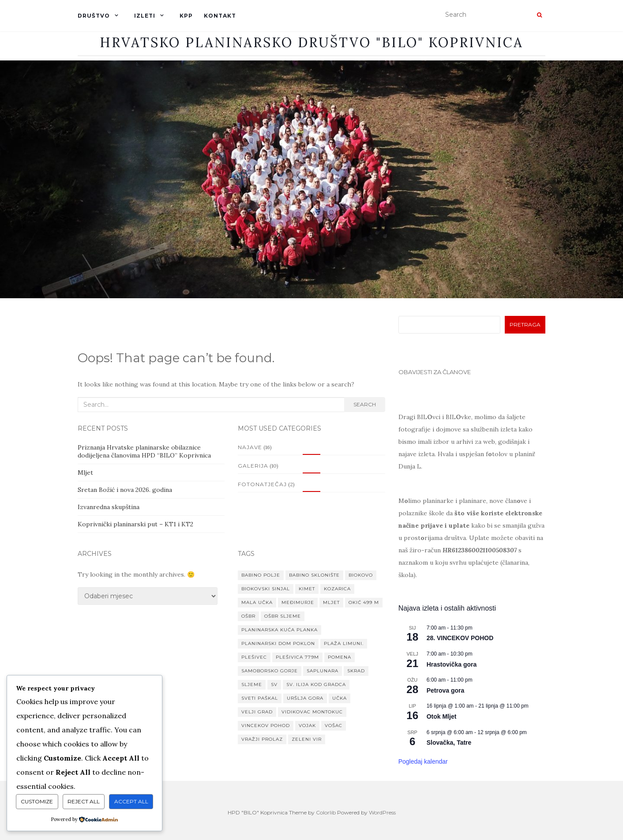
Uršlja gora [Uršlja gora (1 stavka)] (305, 698)
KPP (186, 16)
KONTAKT (220, 16)
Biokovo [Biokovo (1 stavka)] (361, 575)
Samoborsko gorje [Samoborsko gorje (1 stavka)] (270, 671)
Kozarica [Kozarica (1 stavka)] (337, 589)
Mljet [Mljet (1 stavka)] (331, 602)
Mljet (85, 472)
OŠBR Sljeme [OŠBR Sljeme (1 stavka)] (283, 616)
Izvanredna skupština (109, 507)
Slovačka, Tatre (449, 742)
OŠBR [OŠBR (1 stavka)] (248, 616)
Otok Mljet (442, 716)
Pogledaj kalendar (423, 761)
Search (365, 404)
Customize (37, 801)
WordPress (382, 812)
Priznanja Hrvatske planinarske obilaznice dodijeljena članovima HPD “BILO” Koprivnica (144, 451)
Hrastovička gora (452, 664)
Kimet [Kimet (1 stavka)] (307, 589)
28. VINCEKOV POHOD (460, 638)
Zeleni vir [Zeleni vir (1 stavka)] (307, 739)
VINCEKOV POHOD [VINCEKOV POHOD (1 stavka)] (266, 726)
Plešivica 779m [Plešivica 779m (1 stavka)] (297, 657)
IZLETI (145, 16)
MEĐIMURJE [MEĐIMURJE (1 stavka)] (298, 602)
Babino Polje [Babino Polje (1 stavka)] (261, 575)
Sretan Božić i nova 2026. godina (125, 490)
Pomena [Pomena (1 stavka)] (340, 657)
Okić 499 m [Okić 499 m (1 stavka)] (364, 602)
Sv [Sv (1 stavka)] (274, 684)
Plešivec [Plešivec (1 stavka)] (254, 657)
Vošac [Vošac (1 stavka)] (334, 726)
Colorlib (326, 812)
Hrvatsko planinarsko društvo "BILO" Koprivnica (311, 42)
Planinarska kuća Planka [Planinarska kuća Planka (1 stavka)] (280, 630)
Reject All (84, 801)
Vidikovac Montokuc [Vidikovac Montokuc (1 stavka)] (312, 712)
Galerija (253, 466)
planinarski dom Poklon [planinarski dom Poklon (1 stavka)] (278, 643)
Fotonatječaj (262, 484)
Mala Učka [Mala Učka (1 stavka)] (257, 602)
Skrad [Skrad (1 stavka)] (356, 671)
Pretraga (525, 324)
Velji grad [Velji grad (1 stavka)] (257, 712)
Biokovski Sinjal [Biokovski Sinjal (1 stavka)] (266, 589)
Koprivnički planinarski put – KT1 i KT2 (135, 524)
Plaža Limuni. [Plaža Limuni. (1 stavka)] (344, 643)
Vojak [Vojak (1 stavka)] (307, 726)
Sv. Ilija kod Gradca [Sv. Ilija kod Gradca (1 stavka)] (316, 684)
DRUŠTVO (94, 16)
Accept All (131, 801)
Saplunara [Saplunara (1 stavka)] (323, 671)
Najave (250, 447)
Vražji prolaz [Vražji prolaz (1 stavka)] (262, 739)
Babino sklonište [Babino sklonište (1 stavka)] (314, 575)
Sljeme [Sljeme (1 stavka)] (252, 684)
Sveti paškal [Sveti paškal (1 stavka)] (260, 698)
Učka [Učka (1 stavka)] (340, 698)
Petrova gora (446, 690)
